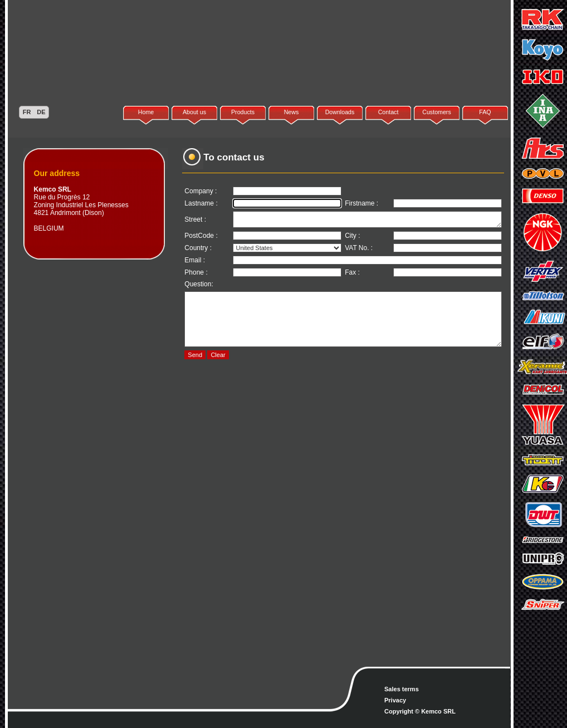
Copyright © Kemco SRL (420, 711)
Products (243, 112)
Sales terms (402, 689)
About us (194, 112)
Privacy (395, 700)
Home (146, 112)
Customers (437, 112)
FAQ (485, 112)
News (292, 112)
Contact (388, 112)
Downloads (340, 112)
